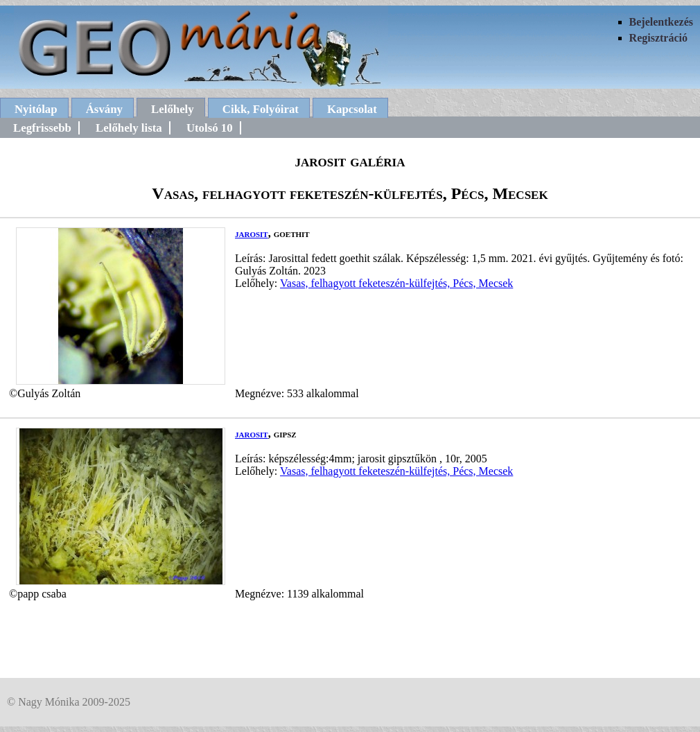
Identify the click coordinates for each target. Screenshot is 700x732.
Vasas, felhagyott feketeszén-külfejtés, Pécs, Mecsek (396, 283)
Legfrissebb (42, 128)
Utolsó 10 (210, 128)
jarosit (252, 233)
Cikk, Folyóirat (261, 109)
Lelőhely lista (129, 128)
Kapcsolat (352, 109)
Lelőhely (173, 109)
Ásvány (104, 109)
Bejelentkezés (661, 22)
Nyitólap (36, 109)
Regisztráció (658, 38)
